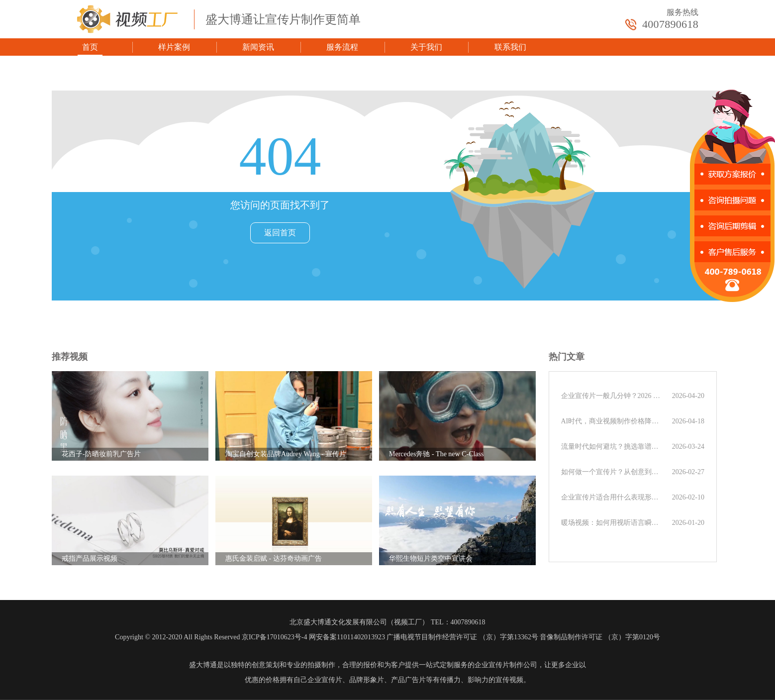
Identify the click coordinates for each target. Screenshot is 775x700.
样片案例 (174, 47)
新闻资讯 (258, 47)
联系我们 (510, 47)
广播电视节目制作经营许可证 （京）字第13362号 (462, 637)
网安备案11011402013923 (347, 637)
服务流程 (342, 47)
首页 (90, 47)
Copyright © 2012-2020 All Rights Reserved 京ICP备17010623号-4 (211, 637)
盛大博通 (203, 665)
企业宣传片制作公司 (506, 665)
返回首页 (280, 233)
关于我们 (426, 47)
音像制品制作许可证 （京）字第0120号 (600, 637)
